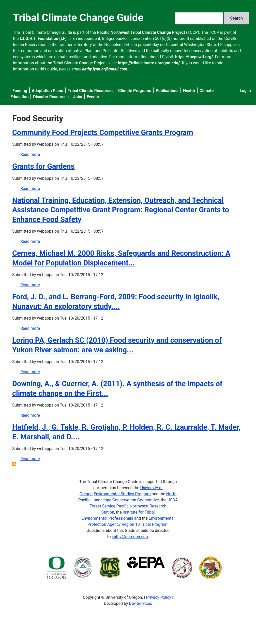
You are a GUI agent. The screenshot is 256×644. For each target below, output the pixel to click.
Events (93, 97)
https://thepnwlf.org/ (194, 57)
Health (189, 91)
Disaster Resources (51, 97)
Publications (167, 91)
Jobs (78, 97)
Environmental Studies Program (122, 494)
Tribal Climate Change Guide (78, 18)
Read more (30, 154)
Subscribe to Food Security (14, 464)
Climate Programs (135, 91)
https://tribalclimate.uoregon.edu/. (149, 63)
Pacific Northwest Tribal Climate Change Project (141, 32)
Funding (20, 91)
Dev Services (141, 603)
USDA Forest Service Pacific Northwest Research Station (134, 506)
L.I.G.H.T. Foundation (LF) (43, 39)
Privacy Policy (159, 597)
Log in (245, 91)
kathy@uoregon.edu (130, 537)
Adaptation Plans (47, 91)
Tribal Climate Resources (91, 91)
